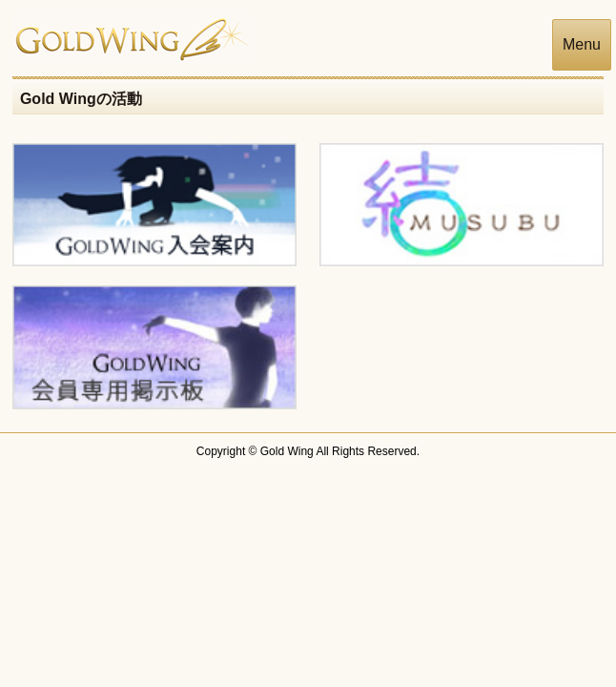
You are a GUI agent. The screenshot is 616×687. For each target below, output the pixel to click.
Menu (582, 44)
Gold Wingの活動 (81, 99)
